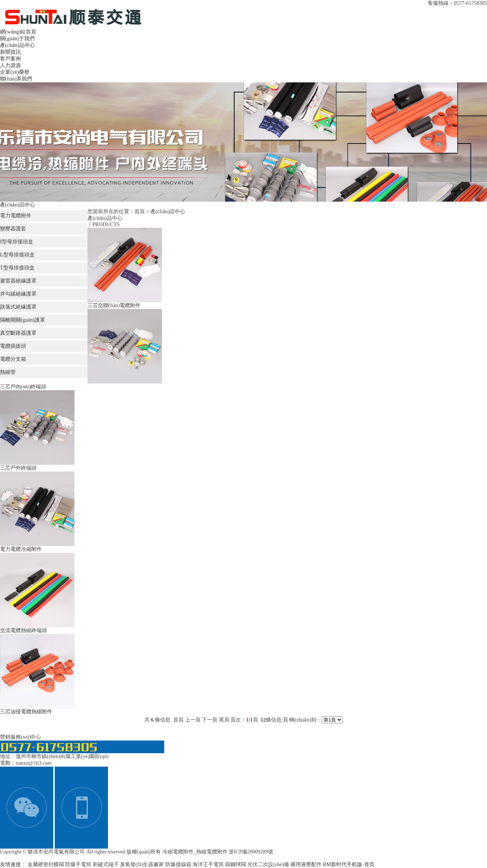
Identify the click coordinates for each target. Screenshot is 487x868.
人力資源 (10, 65)
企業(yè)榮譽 (15, 72)
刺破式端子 (106, 864)
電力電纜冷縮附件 (21, 549)
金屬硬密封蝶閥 (47, 864)
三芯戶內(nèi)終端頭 (23, 387)
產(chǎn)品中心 (17, 45)
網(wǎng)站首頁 (18, 32)
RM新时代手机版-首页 (348, 864)
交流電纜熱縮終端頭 (23, 630)
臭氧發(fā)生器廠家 (143, 864)
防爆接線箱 (179, 864)
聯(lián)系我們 (16, 79)
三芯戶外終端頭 (18, 468)
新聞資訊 (10, 52)
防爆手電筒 (79, 864)
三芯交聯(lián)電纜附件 (114, 305)
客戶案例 (10, 59)
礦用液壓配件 (307, 864)
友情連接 (10, 864)
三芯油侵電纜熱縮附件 (26, 712)
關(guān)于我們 (17, 39)
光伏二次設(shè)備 (269, 864)
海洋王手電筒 (209, 864)
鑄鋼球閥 (236, 864)
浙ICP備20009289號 (251, 852)
